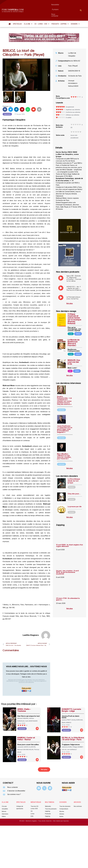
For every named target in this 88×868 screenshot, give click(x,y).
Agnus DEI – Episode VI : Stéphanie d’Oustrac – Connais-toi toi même (74, 267)
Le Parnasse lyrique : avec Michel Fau (74, 287)
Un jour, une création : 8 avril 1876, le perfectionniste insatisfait (67, 561)
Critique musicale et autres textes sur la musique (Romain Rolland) (74, 307)
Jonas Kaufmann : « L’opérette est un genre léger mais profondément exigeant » (65, 418)
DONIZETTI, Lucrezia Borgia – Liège (71, 699)
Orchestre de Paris (75, 65)
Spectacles (17, 13)
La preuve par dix (75, 495)
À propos (49, 5)
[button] (28, 13)
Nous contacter (61, 5)
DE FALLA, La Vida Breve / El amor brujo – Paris (73, 727)
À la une (28, 13)
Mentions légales (31, 810)
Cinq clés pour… (74, 482)
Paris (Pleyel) (73, 55)
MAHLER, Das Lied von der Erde (74, 351)
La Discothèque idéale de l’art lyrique (74, 470)
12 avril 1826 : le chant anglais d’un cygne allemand (69, 534)
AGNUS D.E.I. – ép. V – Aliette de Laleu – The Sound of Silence (74, 277)
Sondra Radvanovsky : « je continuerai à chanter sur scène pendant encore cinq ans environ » (64, 389)
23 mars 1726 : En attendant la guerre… (68, 588)
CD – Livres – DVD (42, 13)
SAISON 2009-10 (74, 60)
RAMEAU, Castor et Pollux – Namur (26, 727)
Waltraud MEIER (73, 75)
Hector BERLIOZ (74, 50)
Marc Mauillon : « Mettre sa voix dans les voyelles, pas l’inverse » (64, 445)
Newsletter (39, 5)
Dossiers (75, 13)
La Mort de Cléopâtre (72, 43)
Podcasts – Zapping (60, 13)
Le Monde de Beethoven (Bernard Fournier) (74, 331)
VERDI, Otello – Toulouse (24, 699)
